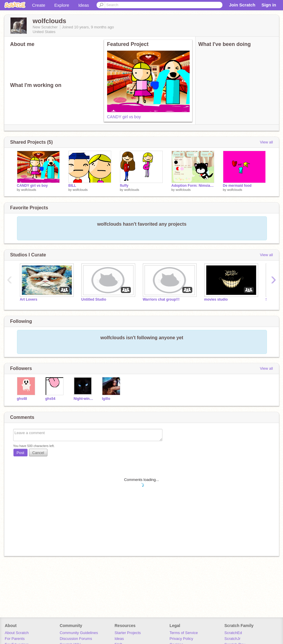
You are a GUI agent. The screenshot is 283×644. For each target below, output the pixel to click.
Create (39, 5)
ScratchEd (233, 633)
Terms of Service (184, 633)
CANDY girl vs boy (124, 117)
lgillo (106, 399)
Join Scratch (242, 5)
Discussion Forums (76, 639)
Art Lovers (29, 299)
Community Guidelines (79, 633)
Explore (62, 5)
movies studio (216, 299)
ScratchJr (233, 639)
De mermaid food (237, 186)
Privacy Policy (181, 639)
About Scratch (17, 633)
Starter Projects (128, 633)
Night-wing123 (84, 399)
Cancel (38, 453)
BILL (72, 186)
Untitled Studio (94, 299)
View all (266, 142)
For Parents (15, 639)
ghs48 (22, 399)
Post (20, 453)
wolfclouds (29, 190)
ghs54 (50, 399)
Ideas (84, 5)
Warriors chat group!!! (161, 299)
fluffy (124, 186)
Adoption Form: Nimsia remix (193, 186)
